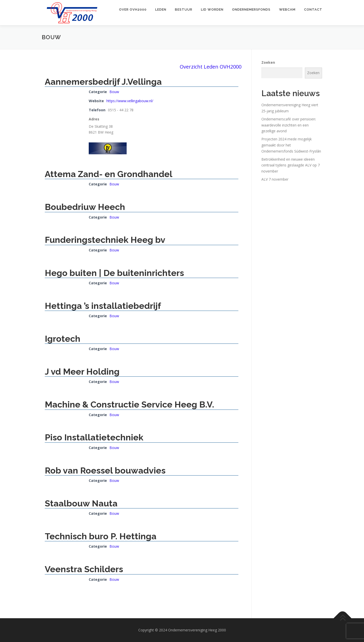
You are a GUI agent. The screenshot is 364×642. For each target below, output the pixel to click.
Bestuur (184, 9)
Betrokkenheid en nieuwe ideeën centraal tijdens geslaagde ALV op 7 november (291, 165)
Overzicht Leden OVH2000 (211, 67)
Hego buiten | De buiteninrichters (114, 273)
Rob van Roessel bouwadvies (105, 470)
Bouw (114, 92)
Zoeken (268, 62)
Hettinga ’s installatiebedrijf (103, 306)
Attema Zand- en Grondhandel (109, 174)
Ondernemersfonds (251, 9)
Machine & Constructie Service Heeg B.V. (129, 404)
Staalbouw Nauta (81, 503)
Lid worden (212, 9)
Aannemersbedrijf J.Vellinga (103, 82)
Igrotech (63, 339)
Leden (161, 9)
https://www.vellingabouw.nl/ (130, 101)
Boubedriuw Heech (85, 207)
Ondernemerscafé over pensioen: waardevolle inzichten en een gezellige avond (289, 125)
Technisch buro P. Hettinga (101, 536)
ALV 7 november (275, 179)
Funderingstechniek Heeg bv (105, 240)
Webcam (287, 9)
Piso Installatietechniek (94, 437)
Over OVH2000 (133, 9)
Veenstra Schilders (84, 569)
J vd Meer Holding (82, 372)
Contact (313, 9)
